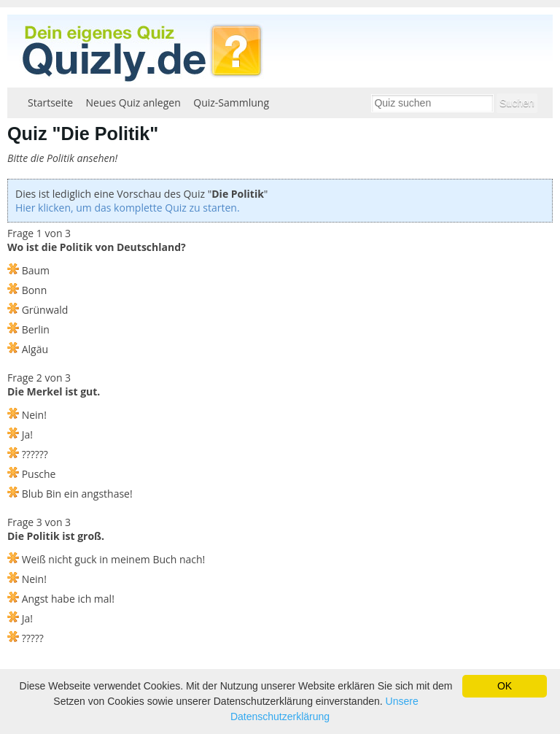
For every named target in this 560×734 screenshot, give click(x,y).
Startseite (50, 103)
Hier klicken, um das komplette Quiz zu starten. (128, 208)
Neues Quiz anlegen (133, 103)
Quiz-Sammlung (231, 103)
